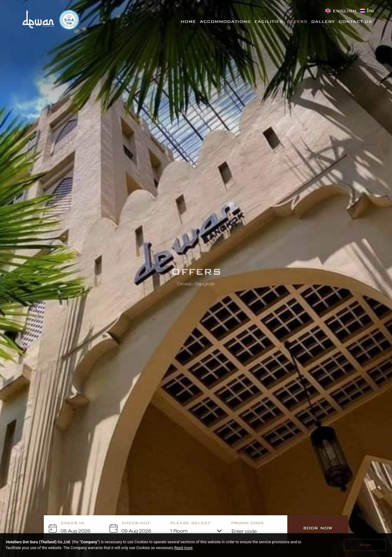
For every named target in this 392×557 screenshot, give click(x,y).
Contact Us (355, 22)
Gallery (323, 22)
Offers (297, 22)
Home (188, 22)
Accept (365, 545)
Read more (183, 548)
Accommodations (225, 22)
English (345, 11)
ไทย (371, 11)
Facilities (269, 22)
